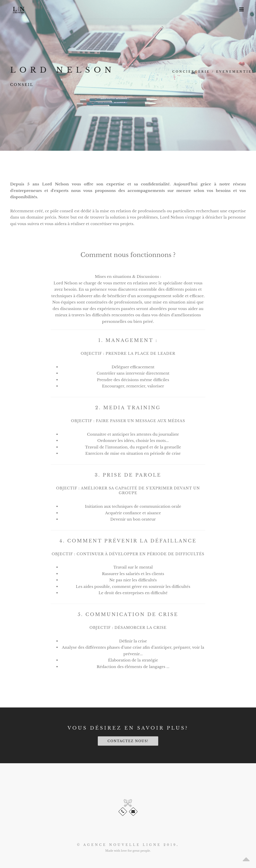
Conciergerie (191, 72)
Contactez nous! (128, 741)
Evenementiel (236, 72)
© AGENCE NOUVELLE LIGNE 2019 (127, 845)
